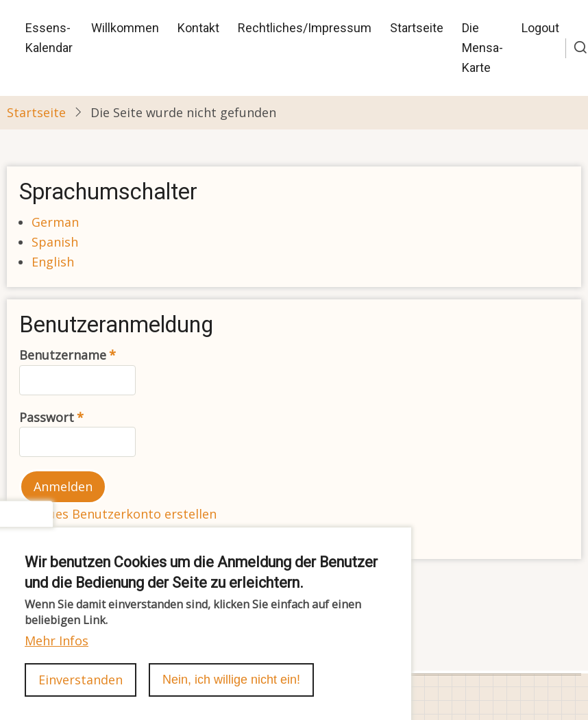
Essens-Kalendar (49, 38)
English (53, 262)
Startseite (417, 28)
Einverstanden (81, 696)
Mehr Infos (57, 657)
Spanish (55, 242)
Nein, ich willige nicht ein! (231, 696)
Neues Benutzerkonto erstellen (124, 514)
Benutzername (63, 355)
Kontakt (198, 28)
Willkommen (125, 28)
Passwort (47, 417)
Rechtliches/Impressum (305, 28)
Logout (540, 28)
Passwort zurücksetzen (100, 534)
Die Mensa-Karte (482, 48)
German (55, 222)
